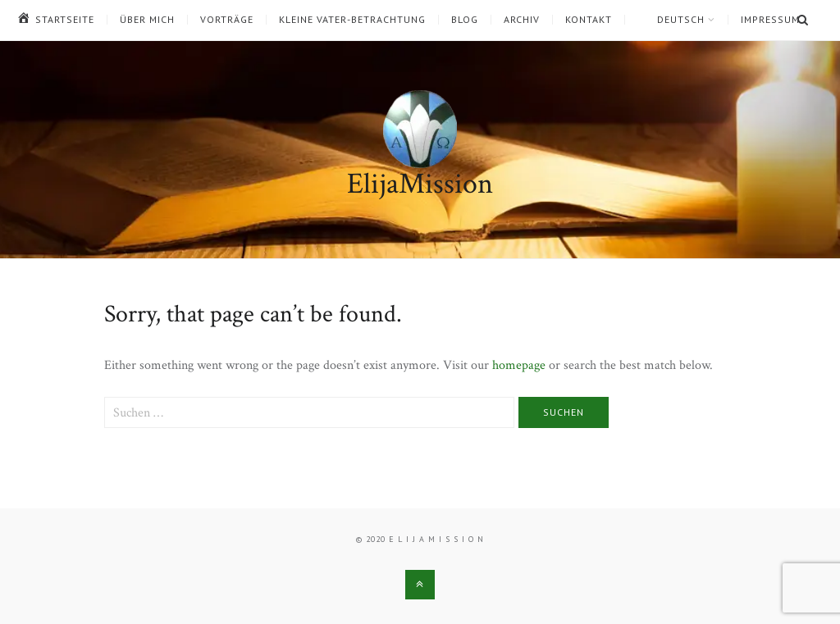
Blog (465, 20)
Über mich (147, 20)
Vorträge (227, 20)
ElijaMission (420, 184)
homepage (519, 365)
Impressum (770, 20)
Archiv (522, 20)
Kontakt (589, 20)
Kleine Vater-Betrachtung (352, 20)
